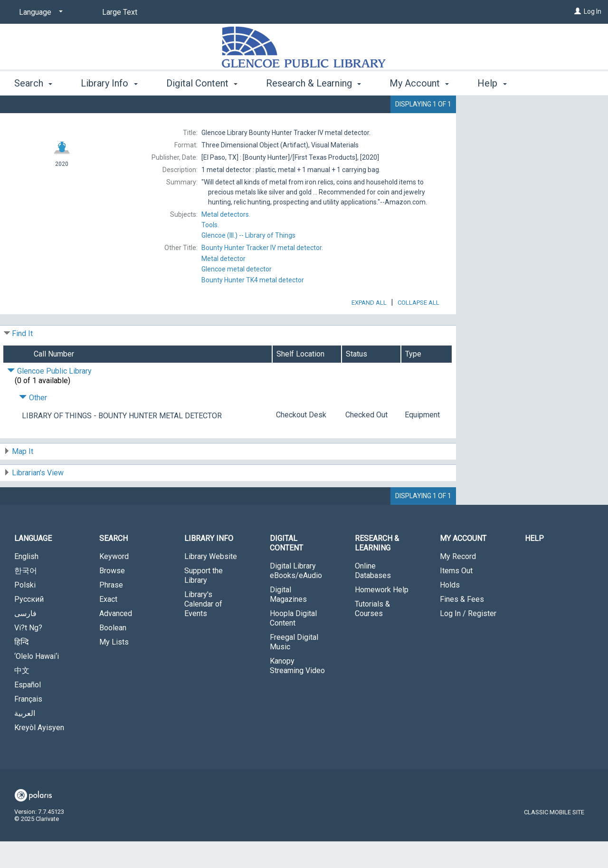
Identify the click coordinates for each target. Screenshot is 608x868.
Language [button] (33, 565)
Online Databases (373, 597)
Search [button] (33, 83)
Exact (108, 626)
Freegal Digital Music (294, 669)
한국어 (26, 597)
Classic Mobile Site (554, 839)
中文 (22, 697)
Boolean (113, 654)
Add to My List (531, 130)
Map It (23, 478)
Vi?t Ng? (28, 654)
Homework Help (382, 616)
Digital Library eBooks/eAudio (296, 597)
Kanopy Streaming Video (297, 692)
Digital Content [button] (202, 83)
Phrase (111, 612)
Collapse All (418, 329)
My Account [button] (419, 83)
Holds (450, 612)
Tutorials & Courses (372, 635)
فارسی (25, 640)
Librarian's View (38, 499)
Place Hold (509, 110)
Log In (593, 11)
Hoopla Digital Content (293, 645)
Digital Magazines (288, 621)
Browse (112, 597)
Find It (22, 360)
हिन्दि (22, 669)
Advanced (116, 640)
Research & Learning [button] (313, 83)
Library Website (211, 583)
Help (534, 565)
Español (28, 711)
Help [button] (492, 83)
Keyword (114, 583)
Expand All (369, 329)
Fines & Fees (462, 626)
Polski (25, 612)
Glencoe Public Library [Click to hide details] (49, 398)
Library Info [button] (109, 83)
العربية (25, 740)
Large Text (120, 12)
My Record (458, 583)
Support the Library (204, 602)
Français (28, 726)
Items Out (456, 597)
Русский (29, 626)
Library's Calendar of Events (203, 631)
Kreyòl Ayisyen (39, 754)
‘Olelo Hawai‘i (37, 683)
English (26, 583)
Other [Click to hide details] (33, 424)
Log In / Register (468, 640)
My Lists (114, 669)
